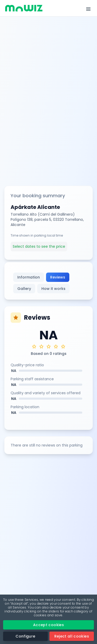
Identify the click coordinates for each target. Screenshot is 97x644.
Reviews (58, 277)
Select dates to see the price (39, 246)
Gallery (24, 289)
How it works (53, 289)
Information (29, 277)
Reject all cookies (72, 636)
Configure (25, 636)
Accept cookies (48, 625)
